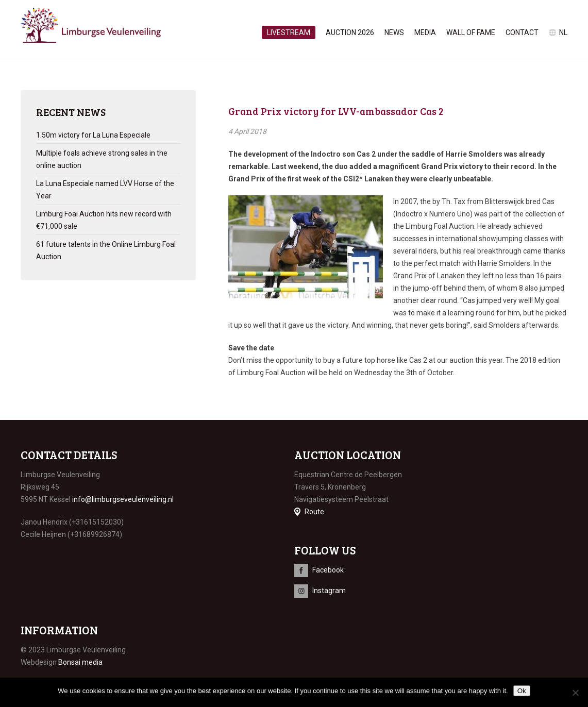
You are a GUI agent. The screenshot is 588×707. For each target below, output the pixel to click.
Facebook (328, 570)
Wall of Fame (471, 32)
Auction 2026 (350, 32)
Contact (522, 32)
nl (563, 32)
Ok (522, 691)
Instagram (329, 591)
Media (425, 32)
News (394, 32)
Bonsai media (80, 662)
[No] (575, 693)
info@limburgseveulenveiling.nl (123, 499)
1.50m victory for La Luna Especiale (93, 135)
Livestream (289, 32)
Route (314, 512)
